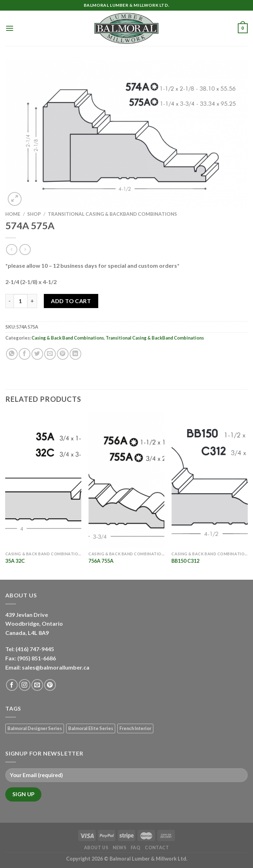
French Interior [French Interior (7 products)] (135, 728)
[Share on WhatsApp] (12, 354)
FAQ (136, 848)
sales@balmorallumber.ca (56, 667)
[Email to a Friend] (50, 354)
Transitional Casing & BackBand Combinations (112, 214)
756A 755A (101, 561)
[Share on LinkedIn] (75, 354)
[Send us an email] (37, 685)
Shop (34, 214)
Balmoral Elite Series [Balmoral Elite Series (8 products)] (91, 728)
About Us (96, 848)
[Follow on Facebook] (12, 685)
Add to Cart (71, 301)
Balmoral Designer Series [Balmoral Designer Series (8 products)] (35, 728)
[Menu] (10, 28)
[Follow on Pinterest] (50, 685)
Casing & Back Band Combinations (68, 338)
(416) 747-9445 (35, 649)
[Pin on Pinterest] (63, 354)
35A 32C (15, 561)
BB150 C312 (185, 561)
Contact (157, 848)
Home (13, 214)
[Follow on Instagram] (25, 685)
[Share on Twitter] (37, 354)
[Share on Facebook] (25, 354)
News (119, 848)
